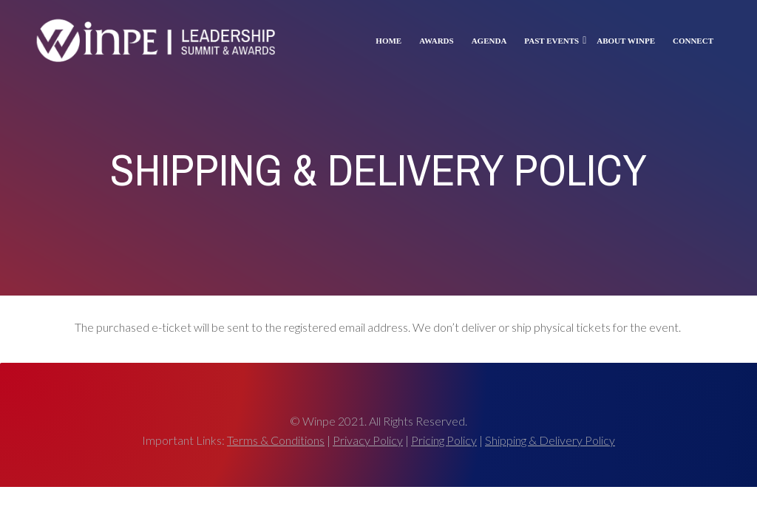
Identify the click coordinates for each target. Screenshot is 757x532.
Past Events (551, 41)
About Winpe (626, 41)
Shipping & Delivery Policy (550, 440)
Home (388, 41)
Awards (436, 41)
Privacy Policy (368, 440)
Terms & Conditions (276, 440)
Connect (693, 41)
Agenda (489, 41)
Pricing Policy (444, 440)
